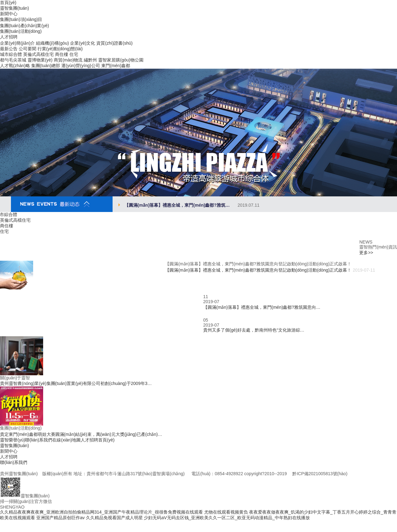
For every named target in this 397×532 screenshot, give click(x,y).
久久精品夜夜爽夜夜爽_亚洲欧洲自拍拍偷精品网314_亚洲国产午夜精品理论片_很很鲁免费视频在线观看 (101, 512)
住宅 (74, 54)
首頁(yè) (106, 440)
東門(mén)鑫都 (116, 66)
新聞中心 (9, 451)
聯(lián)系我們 (39, 440)
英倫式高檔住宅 (38, 54)
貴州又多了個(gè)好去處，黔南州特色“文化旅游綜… (254, 330)
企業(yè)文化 (83, 43)
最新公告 (9, 49)
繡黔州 (90, 60)
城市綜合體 (11, 54)
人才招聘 (89, 440)
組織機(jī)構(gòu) (52, 43)
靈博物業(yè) (40, 60)
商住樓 (62, 54)
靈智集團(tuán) (15, 446)
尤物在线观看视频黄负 (226, 512)
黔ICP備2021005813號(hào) (320, 474)
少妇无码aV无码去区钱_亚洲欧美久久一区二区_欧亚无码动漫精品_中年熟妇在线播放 (227, 518)
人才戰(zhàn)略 (15, 66)
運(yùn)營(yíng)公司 (81, 66)
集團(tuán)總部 (46, 66)
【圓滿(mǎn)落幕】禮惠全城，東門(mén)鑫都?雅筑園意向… (262, 307)
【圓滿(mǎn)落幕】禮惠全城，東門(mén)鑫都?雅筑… (192, 205)
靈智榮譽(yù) (13, 440)
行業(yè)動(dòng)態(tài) (60, 49)
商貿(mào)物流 (68, 60)
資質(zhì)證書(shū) (114, 43)
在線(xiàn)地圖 (66, 440)
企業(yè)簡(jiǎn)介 (17, 43)
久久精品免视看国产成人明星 (114, 518)
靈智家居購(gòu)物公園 (121, 60)
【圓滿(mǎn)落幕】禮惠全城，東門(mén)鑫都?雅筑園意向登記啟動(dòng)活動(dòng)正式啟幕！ (258, 270)
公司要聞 (28, 49)
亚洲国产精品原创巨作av (60, 518)
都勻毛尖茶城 (13, 60)
